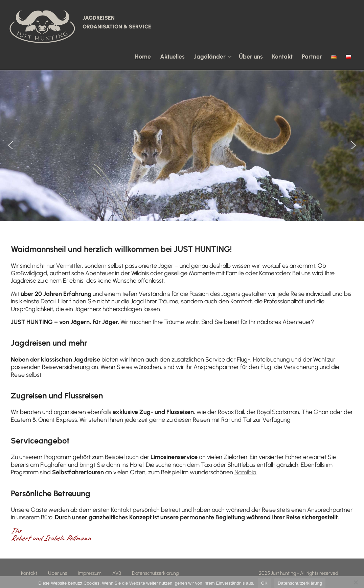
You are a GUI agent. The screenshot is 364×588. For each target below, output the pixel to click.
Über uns (251, 56)
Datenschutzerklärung (155, 573)
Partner (312, 56)
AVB (117, 573)
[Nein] (356, 582)
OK (264, 583)
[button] (10, 145)
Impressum (90, 573)
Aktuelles (172, 56)
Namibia (245, 472)
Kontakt (282, 56)
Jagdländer (213, 56)
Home (143, 56)
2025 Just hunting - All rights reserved (299, 573)
